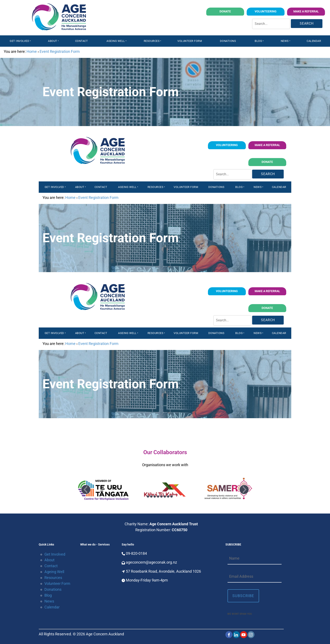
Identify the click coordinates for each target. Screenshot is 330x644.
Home (32, 51)
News (285, 41)
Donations (228, 41)
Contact (82, 41)
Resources (152, 41)
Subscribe (243, 596)
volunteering (274, 10)
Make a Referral (312, 10)
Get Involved (19, 41)
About (53, 41)
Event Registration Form (60, 51)
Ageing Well (116, 41)
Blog (258, 41)
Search (307, 23)
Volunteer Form (190, 41)
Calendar (314, 41)
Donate (238, 10)
